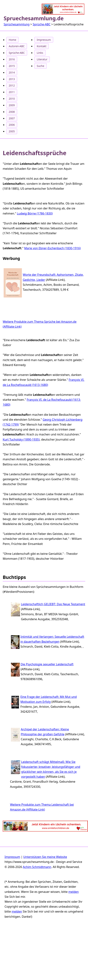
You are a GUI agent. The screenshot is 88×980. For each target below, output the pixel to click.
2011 (12, 92)
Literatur (42, 59)
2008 (12, 112)
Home (12, 40)
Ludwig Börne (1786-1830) (35, 213)
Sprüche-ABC (42, 24)
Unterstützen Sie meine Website (45, 857)
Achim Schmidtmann (37, 867)
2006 (12, 125)
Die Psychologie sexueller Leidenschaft (47, 664)
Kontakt (42, 46)
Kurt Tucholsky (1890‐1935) (21, 439)
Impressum (44, 40)
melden (74, 892)
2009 (12, 105)
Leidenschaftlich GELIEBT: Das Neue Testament (53, 604)
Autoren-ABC (17, 46)
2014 (12, 72)
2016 (12, 59)
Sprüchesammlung (17, 24)
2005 (12, 131)
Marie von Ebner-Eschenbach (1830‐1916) (52, 248)
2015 (12, 66)
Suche (41, 66)
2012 (12, 85)
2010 (12, 99)
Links (40, 53)
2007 (12, 118)
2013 (12, 79)
